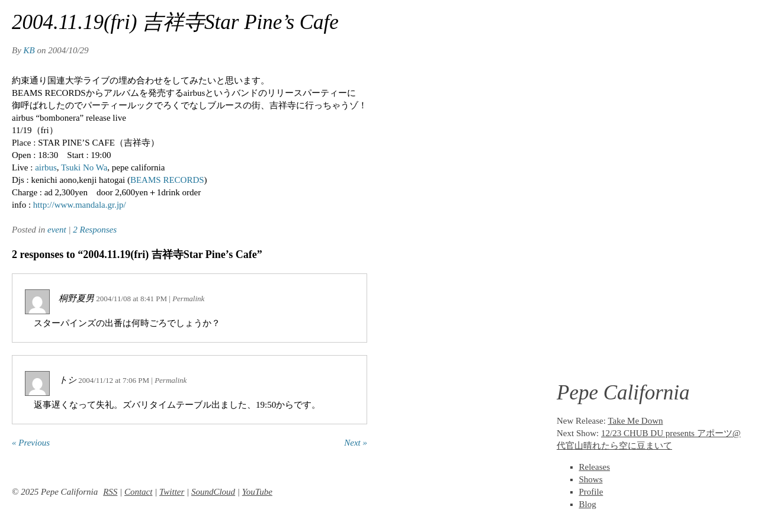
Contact (139, 492)
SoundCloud (213, 492)
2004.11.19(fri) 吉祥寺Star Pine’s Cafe (175, 22)
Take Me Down (635, 421)
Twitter (172, 492)
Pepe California (623, 393)
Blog (588, 504)
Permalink (188, 299)
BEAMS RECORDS (167, 180)
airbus (46, 167)
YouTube (257, 492)
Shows (591, 479)
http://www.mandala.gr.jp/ (78, 205)
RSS (110, 492)
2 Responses (95, 230)
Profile (591, 492)
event (57, 230)
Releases (595, 467)
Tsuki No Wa (84, 167)
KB (29, 50)
